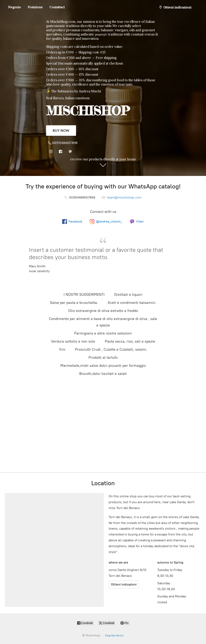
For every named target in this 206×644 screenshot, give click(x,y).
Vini (62, 349)
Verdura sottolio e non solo (73, 341)
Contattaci (57, 7)
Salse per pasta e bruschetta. (74, 303)
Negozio (14, 7)
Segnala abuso (114, 635)
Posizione (35, 7)
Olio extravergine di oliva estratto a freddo (103, 311)
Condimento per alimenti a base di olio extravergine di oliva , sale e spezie (103, 322)
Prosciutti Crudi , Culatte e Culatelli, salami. (111, 349)
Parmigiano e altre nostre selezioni (103, 333)
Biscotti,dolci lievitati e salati (103, 374)
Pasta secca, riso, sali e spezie (130, 341)
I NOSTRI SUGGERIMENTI (84, 295)
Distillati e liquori (128, 295)
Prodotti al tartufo (103, 358)
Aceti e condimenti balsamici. (132, 303)
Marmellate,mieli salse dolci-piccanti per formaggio (103, 366)
